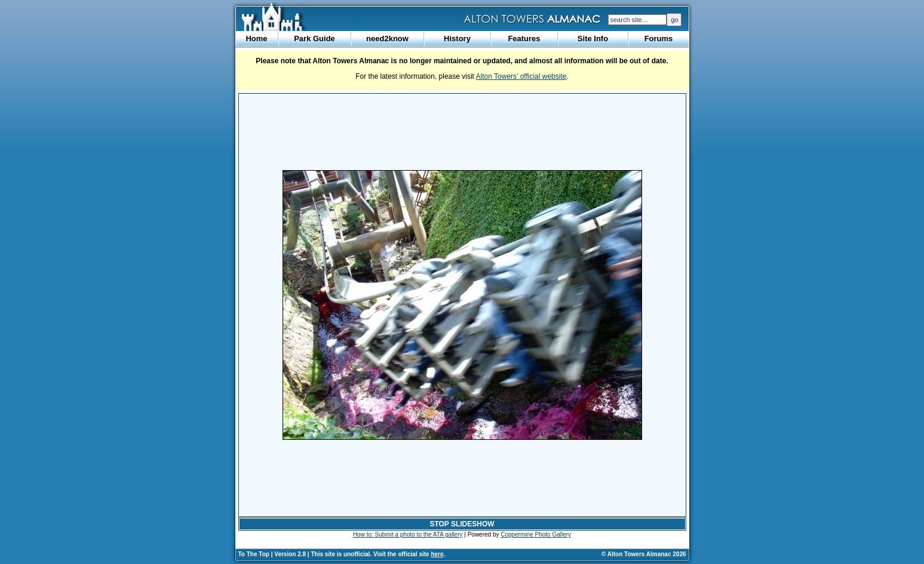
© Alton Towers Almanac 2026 (644, 554)
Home (256, 38)
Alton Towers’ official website (521, 76)
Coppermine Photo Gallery (536, 534)
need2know (387, 38)
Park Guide (314, 38)
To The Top (254, 554)
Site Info (593, 38)
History (457, 38)
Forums (659, 38)
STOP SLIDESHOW (462, 524)
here (437, 554)
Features (524, 38)
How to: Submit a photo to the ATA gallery (408, 534)
